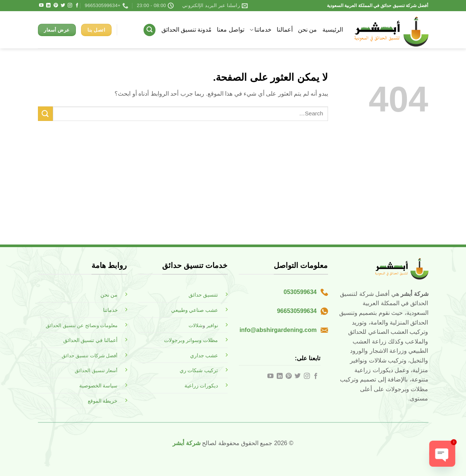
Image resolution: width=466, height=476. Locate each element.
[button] (150, 30)
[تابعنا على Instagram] (70, 6)
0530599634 (300, 292)
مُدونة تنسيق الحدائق (187, 30)
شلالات (196, 325)
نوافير (212, 325)
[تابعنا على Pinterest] (56, 6)
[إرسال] (45, 114)
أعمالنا (285, 30)
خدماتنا (261, 30)
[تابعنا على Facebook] (77, 6)
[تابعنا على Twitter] (63, 6)
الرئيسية (333, 30)
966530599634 (297, 311)
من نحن (307, 30)
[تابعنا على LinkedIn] (48, 6)
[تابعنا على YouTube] (41, 6)
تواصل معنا (230, 30)
